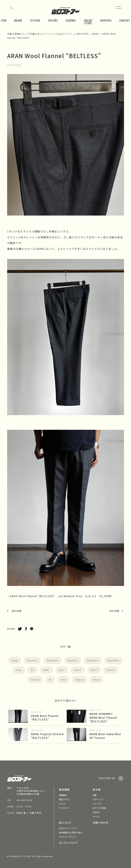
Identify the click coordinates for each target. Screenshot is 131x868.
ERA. (47, 670)
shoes (36, 680)
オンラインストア (68, 843)
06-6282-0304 (24, 800)
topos (80, 680)
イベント (96, 817)
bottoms (93, 660)
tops (97, 680)
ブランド (62, 804)
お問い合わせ (100, 823)
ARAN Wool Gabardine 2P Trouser (105, 736)
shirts (112, 670)
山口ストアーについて (68, 828)
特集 (95, 795)
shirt (95, 670)
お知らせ (96, 812)
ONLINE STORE (88, 22)
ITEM (4, 20)
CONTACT (125, 20)
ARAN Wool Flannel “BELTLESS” (45, 718)
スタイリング (98, 799)
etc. (62, 670)
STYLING (35, 20)
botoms (33, 660)
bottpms (114, 660)
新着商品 (63, 795)
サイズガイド (64, 808)
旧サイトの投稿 (99, 808)
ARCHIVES (106, 20)
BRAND (18, 20)
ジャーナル (97, 804)
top (64, 680)
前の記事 (17, 611)
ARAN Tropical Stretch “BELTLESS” (47, 736)
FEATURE (53, 20)
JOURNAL (71, 20)
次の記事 (114, 611)
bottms (73, 660)
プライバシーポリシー (68, 837)
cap (20, 670)
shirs (78, 670)
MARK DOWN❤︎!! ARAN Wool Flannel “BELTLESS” (103, 717)
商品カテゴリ (64, 799)
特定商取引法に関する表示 (71, 832)
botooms (53, 660)
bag (16, 660)
